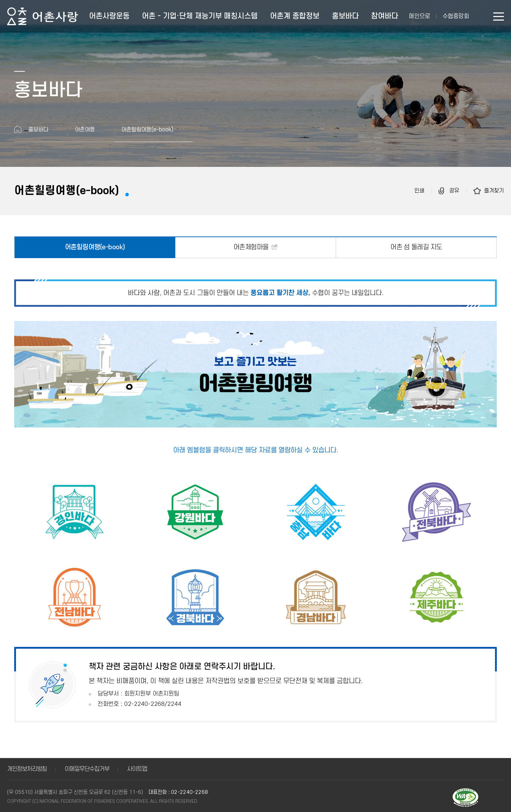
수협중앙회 (456, 16)
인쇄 (419, 191)
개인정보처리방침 (27, 769)
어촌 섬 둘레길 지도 (416, 247)
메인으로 (419, 16)
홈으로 (18, 129)
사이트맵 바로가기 (499, 17)
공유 (454, 191)
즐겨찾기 (494, 191)
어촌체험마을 (252, 247)
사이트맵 (137, 769)
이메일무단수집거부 (87, 769)
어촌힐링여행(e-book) (95, 247)
